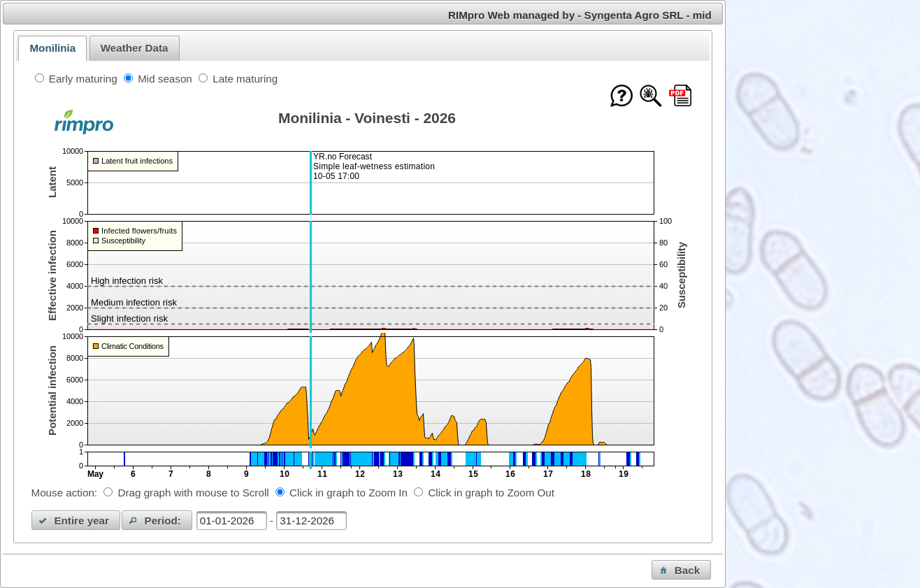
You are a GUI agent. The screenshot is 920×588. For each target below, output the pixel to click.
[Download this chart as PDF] (680, 97)
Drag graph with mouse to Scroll (194, 493)
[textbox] (232, 521)
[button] (76, 520)
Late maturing (245, 79)
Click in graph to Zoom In (348, 493)
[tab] (52, 48)
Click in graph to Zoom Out (491, 493)
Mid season (165, 79)
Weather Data (135, 48)
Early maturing (83, 79)
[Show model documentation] (651, 97)
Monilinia (52, 48)
